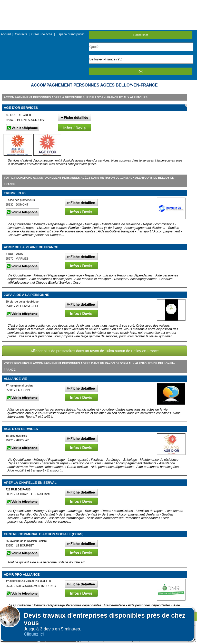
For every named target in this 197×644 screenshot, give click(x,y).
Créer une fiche (42, 34)
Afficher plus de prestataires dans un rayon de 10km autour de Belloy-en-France (95, 351)
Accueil (6, 34)
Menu (98, 4)
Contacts (21, 34)
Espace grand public (70, 34)
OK (141, 71)
